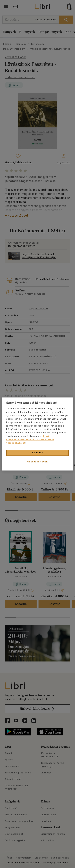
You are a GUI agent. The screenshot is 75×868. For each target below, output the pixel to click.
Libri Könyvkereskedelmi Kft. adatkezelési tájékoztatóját (30, 440)
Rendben (38, 453)
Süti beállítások (37, 462)
